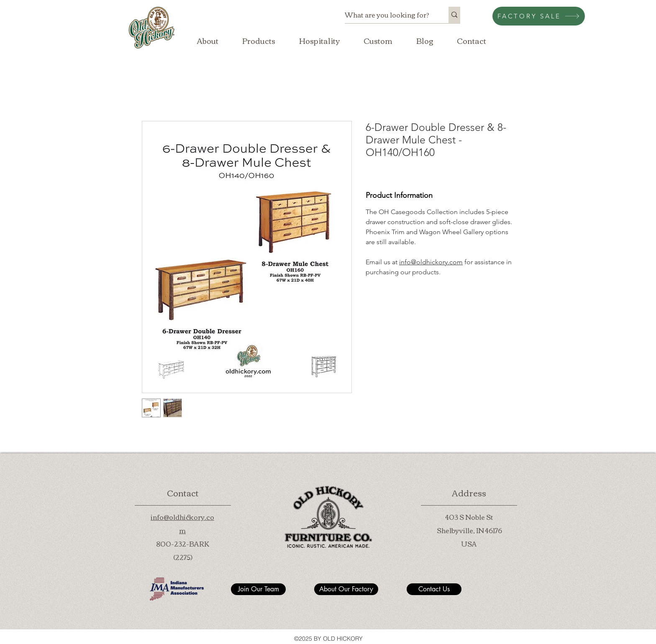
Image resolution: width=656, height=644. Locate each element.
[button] (259, 41)
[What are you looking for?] (388, 15)
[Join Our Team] (258, 589)
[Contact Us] (434, 589)
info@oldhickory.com (431, 262)
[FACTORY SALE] (539, 16)
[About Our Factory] (346, 589)
